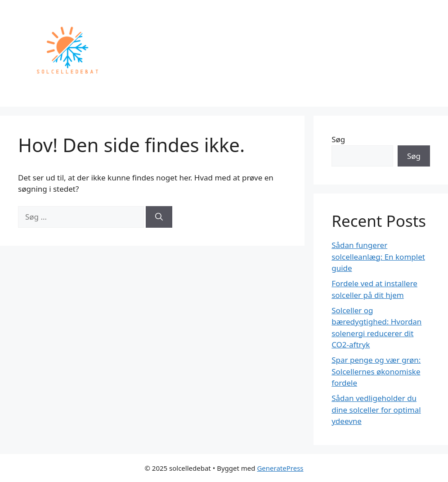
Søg (338, 139)
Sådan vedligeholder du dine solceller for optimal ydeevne (376, 410)
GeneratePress (280, 468)
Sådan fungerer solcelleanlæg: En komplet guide (378, 257)
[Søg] (159, 217)
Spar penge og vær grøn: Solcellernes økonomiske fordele (376, 371)
